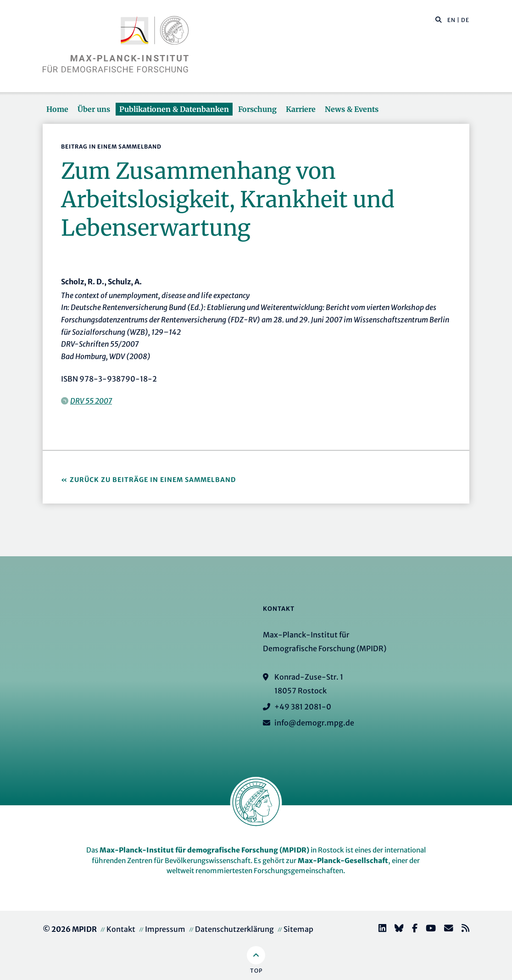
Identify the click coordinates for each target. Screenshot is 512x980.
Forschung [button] (257, 109)
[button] (439, 19)
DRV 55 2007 (91, 401)
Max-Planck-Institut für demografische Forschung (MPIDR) (204, 850)
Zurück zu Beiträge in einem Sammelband (153, 480)
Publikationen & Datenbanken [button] (174, 109)
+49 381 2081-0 (303, 707)
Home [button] (57, 109)
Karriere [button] (301, 109)
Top (256, 971)
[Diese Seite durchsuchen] (434, 20)
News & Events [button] (352, 109)
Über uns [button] (94, 109)
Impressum (165, 929)
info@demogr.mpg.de (314, 723)
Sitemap (298, 929)
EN (451, 20)
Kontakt (121, 929)
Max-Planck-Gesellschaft (343, 861)
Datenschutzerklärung (234, 929)
